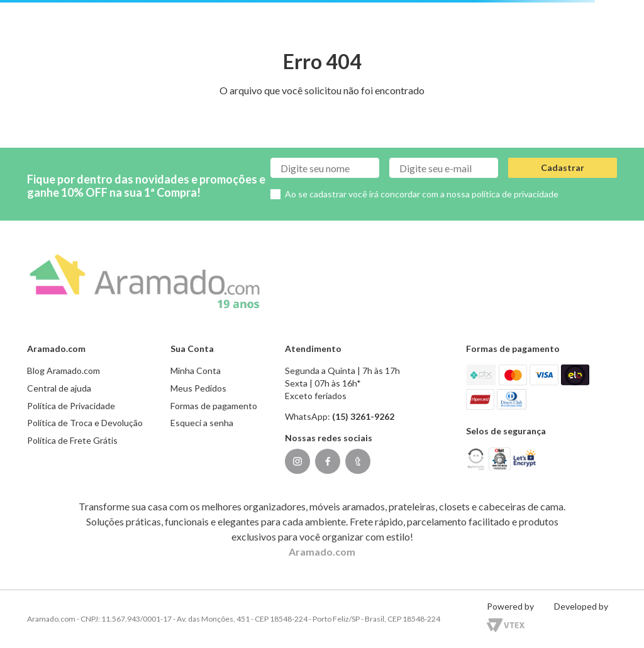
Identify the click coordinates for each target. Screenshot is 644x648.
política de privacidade (515, 194)
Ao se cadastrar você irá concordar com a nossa (422, 194)
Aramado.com (322, 552)
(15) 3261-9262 (363, 416)
